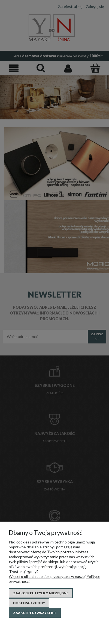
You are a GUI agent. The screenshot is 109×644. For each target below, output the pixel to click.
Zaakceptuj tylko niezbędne (41, 593)
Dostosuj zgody (29, 603)
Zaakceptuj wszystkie (35, 613)
